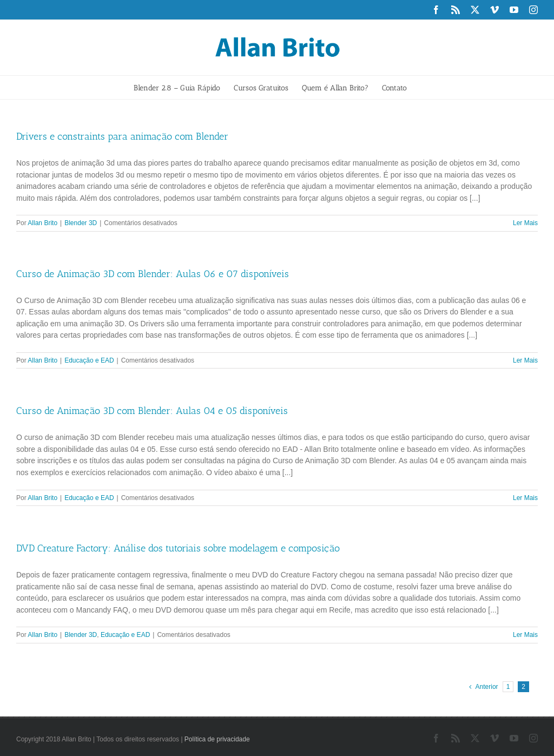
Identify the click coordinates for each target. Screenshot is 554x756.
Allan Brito (42, 223)
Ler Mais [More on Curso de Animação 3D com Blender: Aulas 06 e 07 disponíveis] (525, 360)
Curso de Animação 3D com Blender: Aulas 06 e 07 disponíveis (153, 274)
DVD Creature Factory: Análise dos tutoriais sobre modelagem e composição (178, 548)
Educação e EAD (89, 360)
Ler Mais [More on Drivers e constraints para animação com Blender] (525, 223)
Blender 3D (81, 223)
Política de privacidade (217, 739)
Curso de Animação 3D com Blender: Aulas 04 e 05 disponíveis (152, 411)
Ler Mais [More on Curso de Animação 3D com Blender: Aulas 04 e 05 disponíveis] (525, 498)
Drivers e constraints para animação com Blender (122, 136)
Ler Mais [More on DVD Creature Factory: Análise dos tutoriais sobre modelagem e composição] (525, 635)
